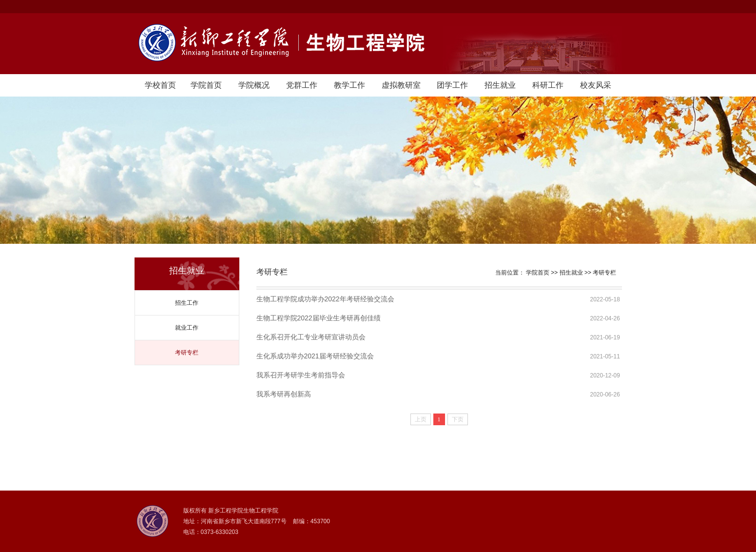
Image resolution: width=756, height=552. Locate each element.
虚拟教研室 (401, 85)
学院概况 (254, 85)
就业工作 (187, 328)
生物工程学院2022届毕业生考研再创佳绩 (319, 318)
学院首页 (206, 85)
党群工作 (302, 85)
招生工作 (187, 303)
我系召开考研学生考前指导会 (301, 375)
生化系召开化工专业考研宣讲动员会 (311, 337)
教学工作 (349, 85)
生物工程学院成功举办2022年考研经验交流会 (325, 299)
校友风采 (596, 85)
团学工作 (452, 85)
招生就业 (500, 85)
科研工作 (548, 85)
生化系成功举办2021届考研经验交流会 (315, 356)
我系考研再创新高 (284, 394)
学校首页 (160, 85)
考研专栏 (187, 353)
